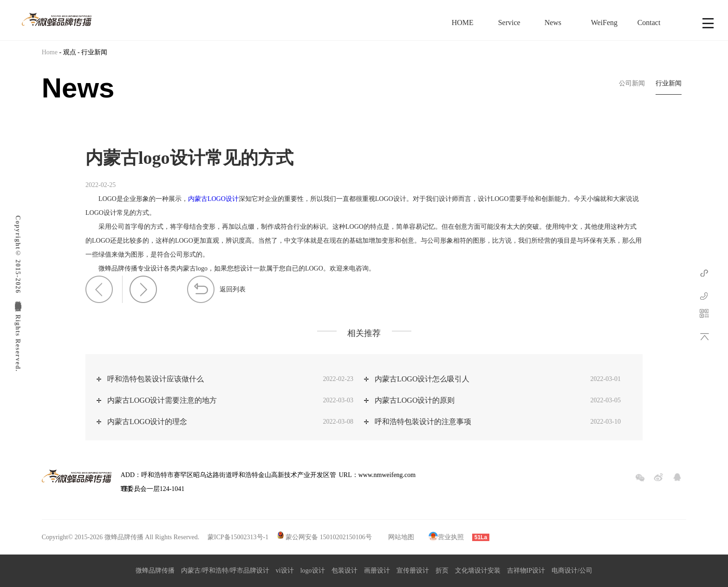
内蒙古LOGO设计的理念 (147, 422)
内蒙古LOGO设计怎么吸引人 (422, 379)
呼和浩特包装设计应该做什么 (156, 379)
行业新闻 (94, 52)
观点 (70, 52)
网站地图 (401, 537)
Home (50, 52)
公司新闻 (632, 83)
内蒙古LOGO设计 (213, 199)
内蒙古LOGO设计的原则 (415, 400)
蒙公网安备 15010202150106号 (329, 537)
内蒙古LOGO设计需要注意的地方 (162, 400)
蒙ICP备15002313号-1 (237, 537)
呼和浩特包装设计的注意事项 (423, 422)
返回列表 (233, 289)
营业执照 (446, 537)
